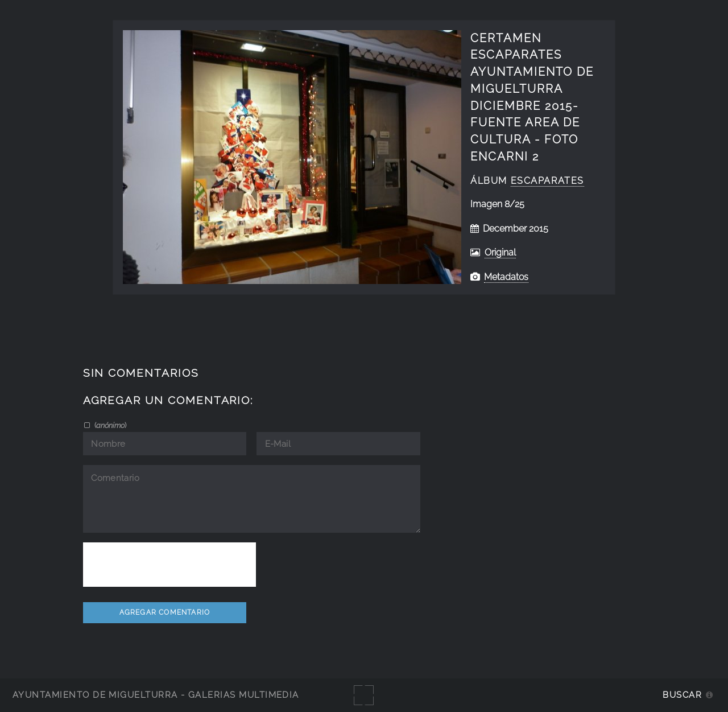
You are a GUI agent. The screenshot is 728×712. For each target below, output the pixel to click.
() (109, 425)
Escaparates (547, 181)
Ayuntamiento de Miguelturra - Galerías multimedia (156, 695)
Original (500, 252)
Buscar (682, 695)
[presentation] (169, 565)
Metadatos (506, 277)
